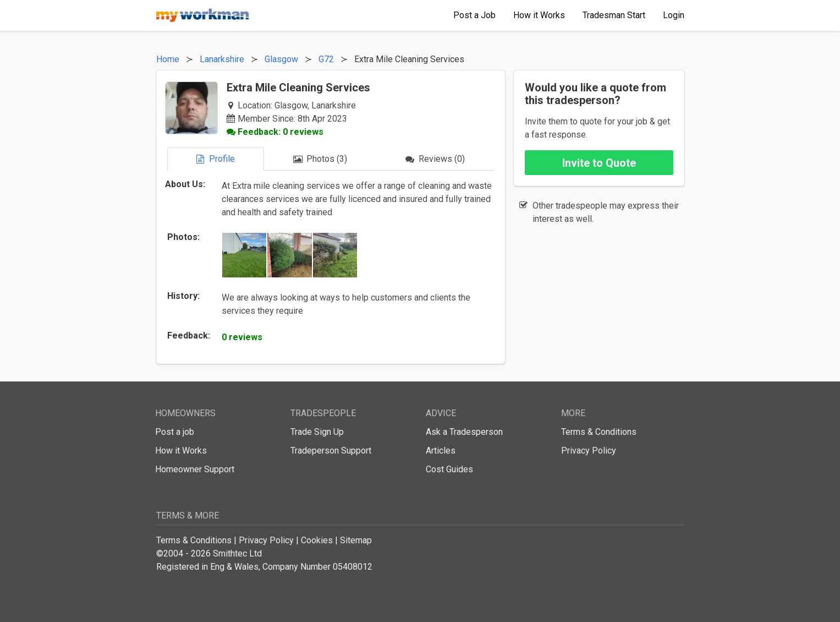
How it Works (181, 451)
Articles (441, 451)
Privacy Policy (589, 451)
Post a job (175, 432)
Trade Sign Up (317, 432)
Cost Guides (449, 469)
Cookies (317, 540)
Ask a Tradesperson (464, 432)
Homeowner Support (195, 469)
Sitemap (356, 540)
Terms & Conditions (599, 432)
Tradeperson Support (331, 451)
